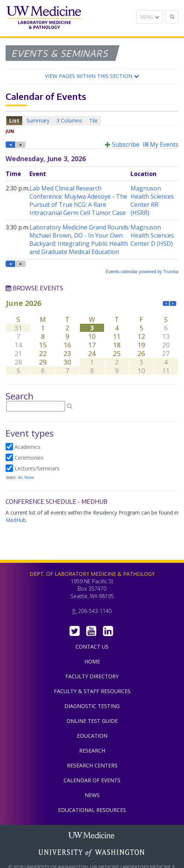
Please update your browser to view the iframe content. (92, 120)
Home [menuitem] (92, 661)
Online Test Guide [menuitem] (92, 721)
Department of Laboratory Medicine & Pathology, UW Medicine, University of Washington (44, 18)
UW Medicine (92, 836)
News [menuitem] (92, 795)
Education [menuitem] (92, 736)
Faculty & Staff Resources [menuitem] (92, 691)
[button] (92, 76)
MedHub (16, 520)
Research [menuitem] (92, 750)
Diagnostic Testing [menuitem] (92, 706)
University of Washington (92, 853)
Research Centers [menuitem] (92, 765)
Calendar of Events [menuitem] (92, 780)
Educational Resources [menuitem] (92, 810)
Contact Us (92, 647)
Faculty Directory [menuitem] (92, 676)
